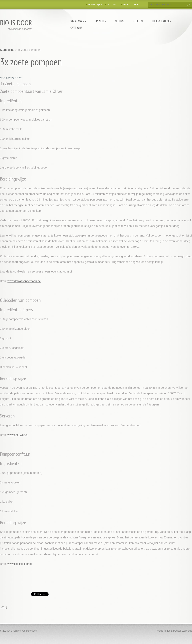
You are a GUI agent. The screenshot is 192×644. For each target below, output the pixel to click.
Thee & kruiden (161, 21)
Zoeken (188, 5)
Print (137, 5)
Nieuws (120, 21)
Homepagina (95, 5)
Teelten (138, 21)
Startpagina (78, 21)
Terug (3, 607)
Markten (100, 21)
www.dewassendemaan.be (24, 281)
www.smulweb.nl (18, 435)
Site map (112, 5)
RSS (126, 5)
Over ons (76, 28)
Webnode (187, 631)
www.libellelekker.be (20, 564)
